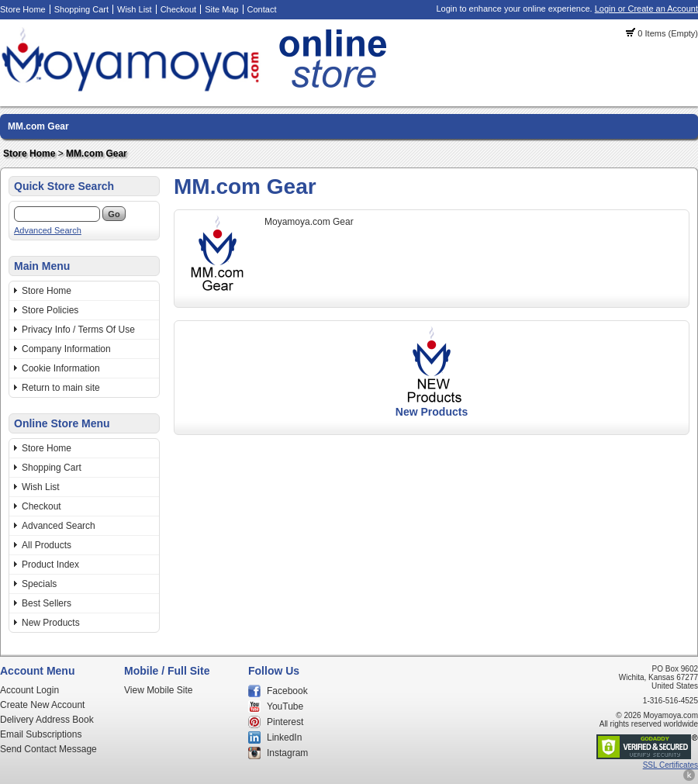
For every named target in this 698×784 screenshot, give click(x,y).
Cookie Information (61, 368)
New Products (51, 623)
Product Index (50, 565)
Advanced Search (48, 230)
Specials (39, 584)
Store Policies (50, 310)
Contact (262, 9)
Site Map (221, 9)
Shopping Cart (81, 9)
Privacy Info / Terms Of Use (78, 330)
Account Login (29, 690)
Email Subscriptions (41, 734)
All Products (47, 545)
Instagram (287, 753)
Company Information (66, 349)
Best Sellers (47, 603)
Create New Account (42, 705)
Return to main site (61, 388)
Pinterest (285, 722)
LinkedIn (284, 737)
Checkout (178, 9)
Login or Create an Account (646, 9)
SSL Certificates (670, 765)
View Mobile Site (159, 690)
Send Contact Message (48, 749)
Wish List (135, 9)
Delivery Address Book (47, 720)
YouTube (285, 706)
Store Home (23, 9)
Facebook (287, 691)
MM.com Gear (38, 126)
